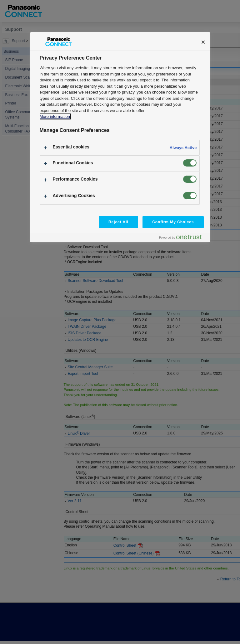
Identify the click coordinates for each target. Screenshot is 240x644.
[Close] (203, 42)
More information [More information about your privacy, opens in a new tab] (55, 116)
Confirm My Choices (173, 222)
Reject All (118, 222)
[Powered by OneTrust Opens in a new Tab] (183, 238)
